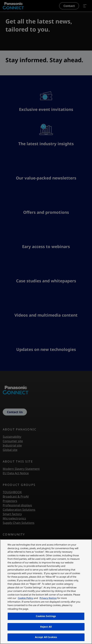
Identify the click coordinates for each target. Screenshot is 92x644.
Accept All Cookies (46, 637)
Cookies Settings (46, 616)
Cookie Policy (26, 598)
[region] (46, 592)
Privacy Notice (48, 598)
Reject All (46, 627)
